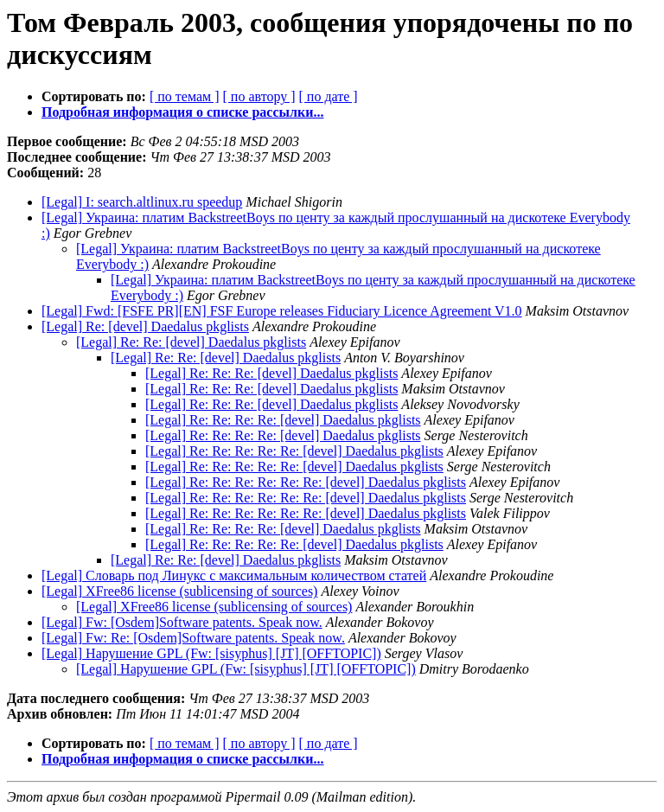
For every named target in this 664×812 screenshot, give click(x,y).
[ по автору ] (259, 96)
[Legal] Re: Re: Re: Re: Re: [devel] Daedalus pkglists (294, 451)
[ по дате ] (329, 96)
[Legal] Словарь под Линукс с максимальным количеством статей (234, 575)
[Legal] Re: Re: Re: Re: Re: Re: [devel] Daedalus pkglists (306, 482)
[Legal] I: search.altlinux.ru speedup (142, 202)
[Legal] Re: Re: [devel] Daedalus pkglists (191, 342)
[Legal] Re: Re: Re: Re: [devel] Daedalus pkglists (283, 420)
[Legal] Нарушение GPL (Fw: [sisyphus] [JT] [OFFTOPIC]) (211, 653)
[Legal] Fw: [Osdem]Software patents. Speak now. (182, 622)
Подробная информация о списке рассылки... (182, 112)
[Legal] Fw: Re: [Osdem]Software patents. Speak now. (193, 638)
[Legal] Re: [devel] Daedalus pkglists (145, 326)
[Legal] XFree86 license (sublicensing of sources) (179, 591)
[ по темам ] (185, 96)
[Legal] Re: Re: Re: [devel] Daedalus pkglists (271, 373)
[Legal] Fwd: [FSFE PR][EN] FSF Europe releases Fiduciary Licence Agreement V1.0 (282, 311)
